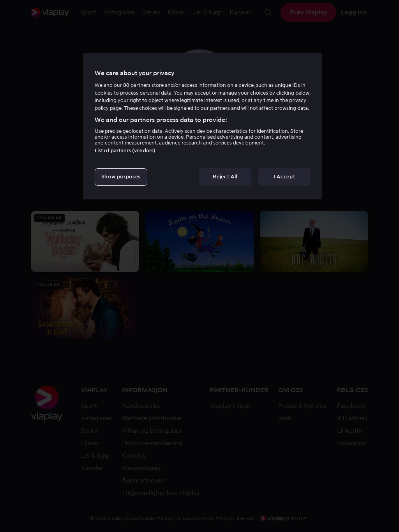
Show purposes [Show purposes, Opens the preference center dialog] (121, 177)
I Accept (284, 177)
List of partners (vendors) (125, 151)
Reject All (225, 177)
